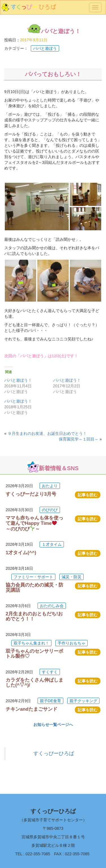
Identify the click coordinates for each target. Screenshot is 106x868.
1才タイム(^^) (21, 553)
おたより (50, 486)
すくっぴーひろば (54, 753)
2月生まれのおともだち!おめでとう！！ (34, 616)
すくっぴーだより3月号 (31, 494)
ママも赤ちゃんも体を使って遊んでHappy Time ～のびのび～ (34, 523)
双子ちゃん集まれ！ (31, 643)
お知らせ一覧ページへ (53, 725)
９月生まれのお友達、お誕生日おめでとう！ (47, 433)
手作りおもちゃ (72, 643)
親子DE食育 (50, 701)
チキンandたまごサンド (32, 709)
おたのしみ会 (52, 606)
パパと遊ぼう (45, 48)
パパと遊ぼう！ (18, 380)
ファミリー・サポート (33, 577)
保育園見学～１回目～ (79, 439)
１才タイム (52, 544)
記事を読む (88, 495)
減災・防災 (72, 577)
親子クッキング (83, 701)
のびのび (50, 510)
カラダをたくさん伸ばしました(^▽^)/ (34, 683)
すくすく (50, 672)
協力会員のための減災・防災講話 (34, 587)
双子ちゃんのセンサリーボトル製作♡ (34, 654)
